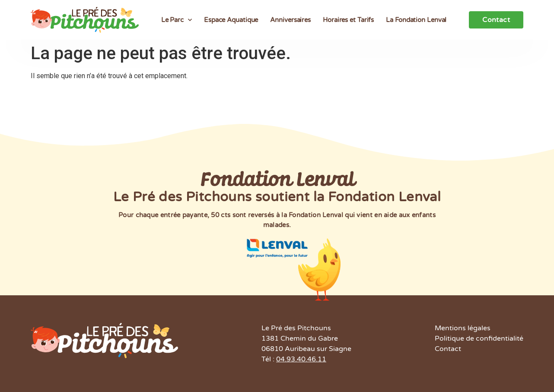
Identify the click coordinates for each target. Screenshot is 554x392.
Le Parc (177, 20)
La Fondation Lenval (416, 20)
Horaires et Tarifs (348, 20)
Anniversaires (290, 20)
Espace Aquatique (231, 20)
